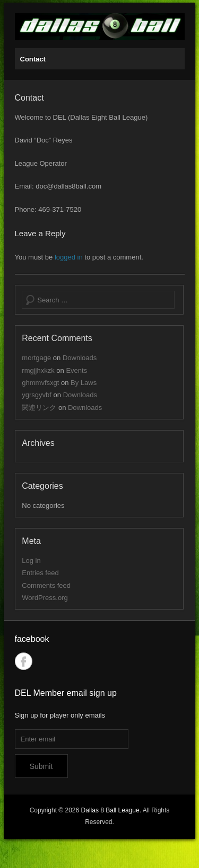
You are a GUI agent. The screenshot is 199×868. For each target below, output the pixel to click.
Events (76, 370)
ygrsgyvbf (37, 395)
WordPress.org (45, 598)
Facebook (24, 661)
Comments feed (46, 585)
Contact (33, 59)
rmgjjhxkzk (38, 370)
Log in (31, 561)
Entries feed (40, 573)
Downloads (80, 358)
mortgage (36, 358)
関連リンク (39, 408)
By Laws (84, 383)
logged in (69, 257)
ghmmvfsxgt (40, 383)
